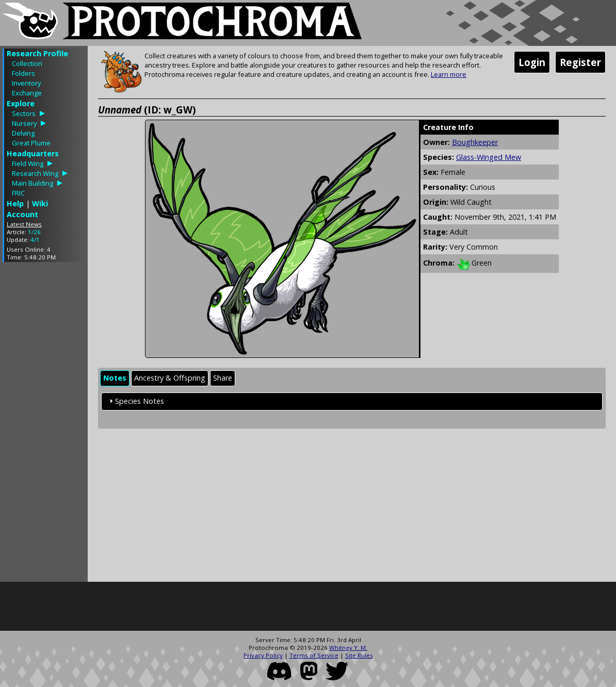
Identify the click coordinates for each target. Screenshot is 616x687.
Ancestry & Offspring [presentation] (170, 378)
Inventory (26, 83)
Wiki (40, 203)
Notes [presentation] (115, 378)
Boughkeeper (475, 142)
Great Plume (31, 143)
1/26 (34, 232)
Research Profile (37, 53)
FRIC (18, 193)
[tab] (115, 378)
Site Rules (359, 655)
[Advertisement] (44, 424)
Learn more (449, 74)
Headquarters (33, 153)
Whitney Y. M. (348, 648)
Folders (23, 73)
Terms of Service (314, 655)
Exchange (27, 93)
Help (15, 203)
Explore (21, 103)
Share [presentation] (223, 378)
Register (580, 62)
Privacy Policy (263, 655)
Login (532, 62)
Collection (27, 63)
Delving (23, 133)
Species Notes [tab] (135, 401)
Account (22, 214)
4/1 (35, 240)
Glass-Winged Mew (489, 157)
